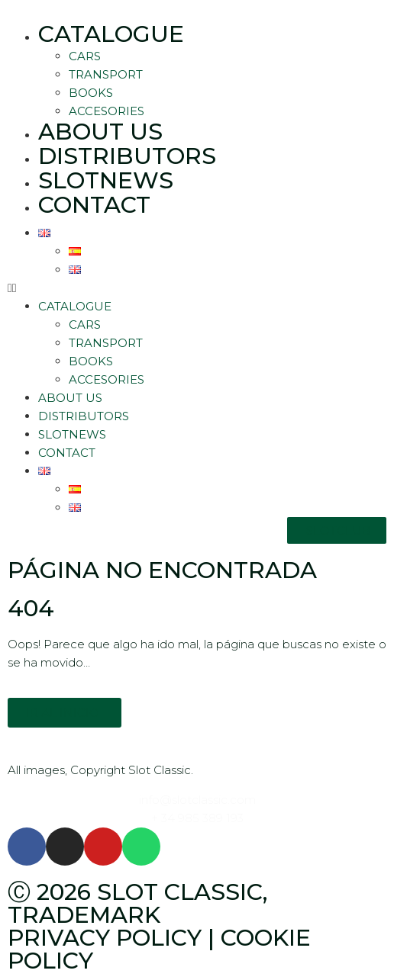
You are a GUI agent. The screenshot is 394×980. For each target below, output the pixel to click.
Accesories (107, 111)
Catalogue (111, 34)
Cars (85, 56)
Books (91, 93)
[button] (197, 288)
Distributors (127, 156)
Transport (106, 74)
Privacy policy (105, 938)
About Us (100, 132)
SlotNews (106, 180)
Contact (94, 205)
